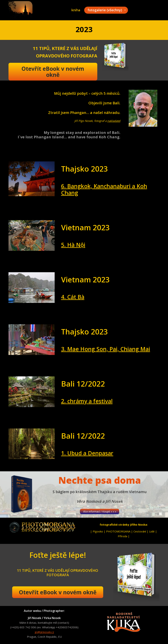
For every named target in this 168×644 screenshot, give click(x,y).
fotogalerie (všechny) (105, 10)
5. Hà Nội (73, 245)
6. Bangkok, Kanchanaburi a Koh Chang (104, 189)
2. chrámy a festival (87, 401)
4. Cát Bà (73, 297)
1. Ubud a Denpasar (87, 453)
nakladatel (114, 121)
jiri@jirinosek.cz (44, 632)
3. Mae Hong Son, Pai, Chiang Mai (106, 349)
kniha (76, 10)
